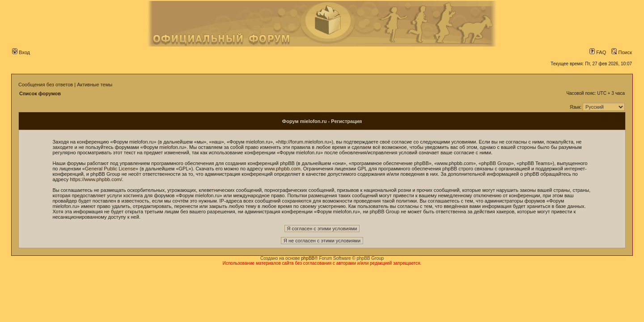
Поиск (622, 52)
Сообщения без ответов (46, 85)
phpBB (308, 258)
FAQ (598, 52)
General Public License (110, 169)
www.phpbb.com (282, 169)
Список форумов (40, 93)
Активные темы (95, 85)
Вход (21, 52)
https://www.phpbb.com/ (96, 179)
